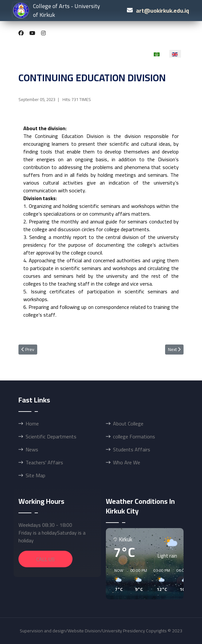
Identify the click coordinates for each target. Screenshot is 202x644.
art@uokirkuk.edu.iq (163, 11)
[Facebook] (21, 33)
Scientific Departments (51, 436)
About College (128, 424)
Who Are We (127, 462)
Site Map (35, 475)
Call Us (45, 559)
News (32, 449)
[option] (157, 54)
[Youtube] (32, 33)
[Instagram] (43, 33)
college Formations (134, 436)
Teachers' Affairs (44, 462)
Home (32, 424)
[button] (117, 580)
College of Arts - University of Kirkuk (56, 10)
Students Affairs (132, 449)
